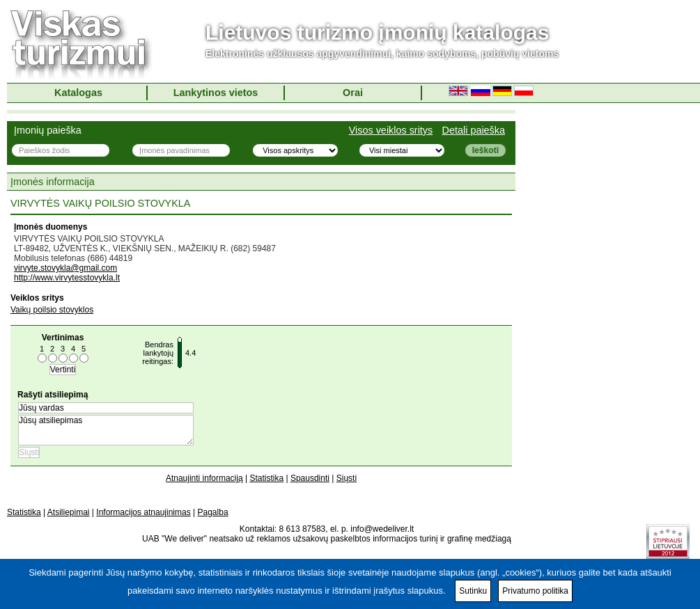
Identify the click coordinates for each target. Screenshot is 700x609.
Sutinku (473, 591)
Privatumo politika (535, 591)
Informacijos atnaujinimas (143, 512)
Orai (353, 93)
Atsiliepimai (69, 512)
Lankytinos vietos (216, 93)
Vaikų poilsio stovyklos (52, 310)
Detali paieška (474, 130)
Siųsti (347, 478)
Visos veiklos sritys (391, 130)
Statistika (266, 478)
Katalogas (78, 93)
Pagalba (213, 512)
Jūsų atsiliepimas (106, 430)
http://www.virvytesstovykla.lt (67, 278)
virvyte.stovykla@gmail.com (65, 268)
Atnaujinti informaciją (204, 478)
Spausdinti (310, 478)
